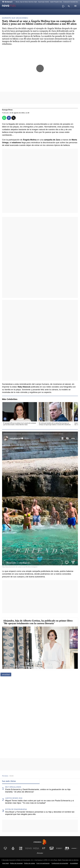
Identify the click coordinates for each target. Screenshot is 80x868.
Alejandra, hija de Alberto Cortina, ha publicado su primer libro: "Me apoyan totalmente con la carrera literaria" (38, 622)
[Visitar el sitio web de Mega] (36, 848)
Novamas (5, 776)
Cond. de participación (43, 863)
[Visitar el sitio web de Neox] (21, 848)
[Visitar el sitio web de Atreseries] (44, 848)
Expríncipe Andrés (44, 2)
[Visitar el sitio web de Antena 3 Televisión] (5, 848)
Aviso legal (6, 863)
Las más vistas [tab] (9, 781)
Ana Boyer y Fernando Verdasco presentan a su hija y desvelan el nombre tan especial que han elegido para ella (40, 813)
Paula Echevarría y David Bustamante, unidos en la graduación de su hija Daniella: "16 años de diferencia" (38, 791)
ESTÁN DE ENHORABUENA (16, 809)
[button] (69, 6)
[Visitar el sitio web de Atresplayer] (75, 848)
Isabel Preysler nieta (56, 2)
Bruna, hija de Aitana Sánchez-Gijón (26, 2)
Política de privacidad (16, 863)
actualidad (6, 674)
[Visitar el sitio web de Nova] (28, 848)
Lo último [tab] (46, 781)
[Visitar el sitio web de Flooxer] (40, 853)
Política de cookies (30, 863)
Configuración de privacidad (60, 863)
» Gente (11, 776)
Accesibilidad (74, 863)
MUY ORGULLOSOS (13, 787)
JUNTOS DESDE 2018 (14, 798)
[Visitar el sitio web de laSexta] (13, 848)
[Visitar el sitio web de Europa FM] (59, 848)
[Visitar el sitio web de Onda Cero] (52, 848)
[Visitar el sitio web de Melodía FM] (67, 848)
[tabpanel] (40, 801)
